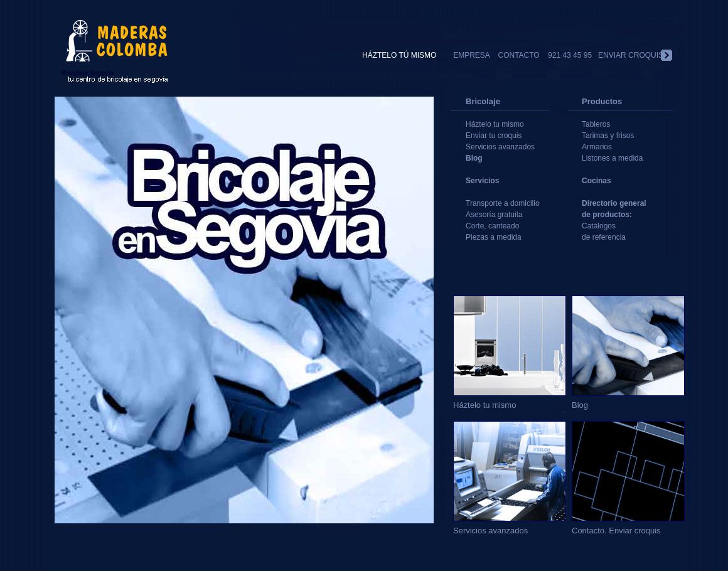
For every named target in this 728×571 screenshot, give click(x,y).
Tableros (596, 124)
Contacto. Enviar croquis (628, 526)
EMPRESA (475, 55)
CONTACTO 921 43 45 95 (545, 55)
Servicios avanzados (500, 147)
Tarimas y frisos (608, 136)
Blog (474, 158)
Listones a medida (612, 158)
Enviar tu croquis (494, 136)
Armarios (597, 147)
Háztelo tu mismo (495, 124)
